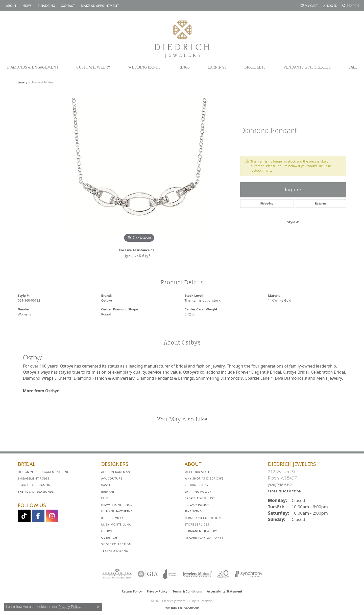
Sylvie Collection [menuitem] (116, 544)
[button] (309, 6)
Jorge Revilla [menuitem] (113, 518)
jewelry (23, 82)
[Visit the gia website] (148, 574)
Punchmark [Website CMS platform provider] (191, 608)
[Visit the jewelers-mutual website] (197, 574)
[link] (11, 6)
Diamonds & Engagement (32, 67)
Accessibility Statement (225, 591)
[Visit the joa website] (170, 574)
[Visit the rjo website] (223, 574)
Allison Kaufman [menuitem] (116, 472)
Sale (353, 67)
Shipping (267, 203)
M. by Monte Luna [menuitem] (116, 524)
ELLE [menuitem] (105, 498)
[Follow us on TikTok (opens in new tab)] (24, 516)
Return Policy (197, 485)
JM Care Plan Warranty (204, 538)
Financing (193, 511)
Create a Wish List (200, 498)
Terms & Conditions (187, 591)
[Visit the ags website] (117, 574)
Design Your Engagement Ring (44, 472)
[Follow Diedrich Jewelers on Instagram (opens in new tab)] (52, 516)
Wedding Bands (144, 67)
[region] (139, 168)
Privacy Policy (197, 505)
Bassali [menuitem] (107, 485)
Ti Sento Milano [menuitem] (115, 551)
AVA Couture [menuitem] (112, 478)
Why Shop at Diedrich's (204, 478)
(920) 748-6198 (138, 256)
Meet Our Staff (197, 472)
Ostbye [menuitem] (107, 531)
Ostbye (107, 300)
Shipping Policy (198, 492)
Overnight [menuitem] (110, 538)
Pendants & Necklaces (307, 67)
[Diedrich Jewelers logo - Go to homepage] (182, 39)
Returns (321, 203)
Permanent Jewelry (201, 531)
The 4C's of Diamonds (36, 492)
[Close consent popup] (98, 607)
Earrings (217, 67)
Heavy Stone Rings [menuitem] (117, 505)
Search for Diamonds (36, 485)
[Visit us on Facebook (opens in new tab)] (38, 516)
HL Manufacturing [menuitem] (117, 511)
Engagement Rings (34, 478)
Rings (184, 67)
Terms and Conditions (204, 518)
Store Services (197, 524)
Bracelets (255, 67)
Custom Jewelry (93, 67)
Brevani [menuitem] (108, 492)
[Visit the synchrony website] (249, 574)
